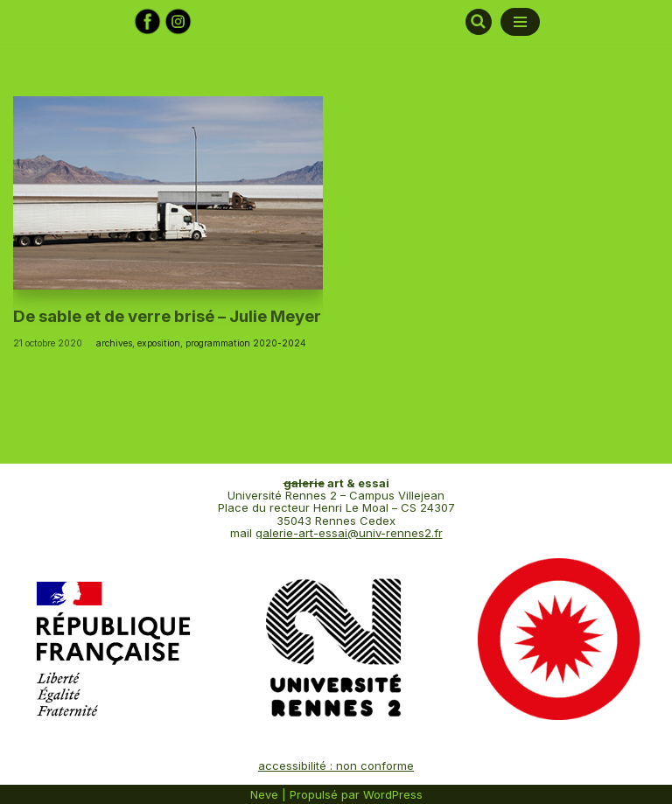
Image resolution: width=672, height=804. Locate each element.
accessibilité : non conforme (336, 766)
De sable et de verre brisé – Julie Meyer (167, 316)
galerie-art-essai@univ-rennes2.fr (349, 533)
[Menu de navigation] (520, 22)
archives (114, 343)
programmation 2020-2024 (246, 343)
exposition (159, 343)
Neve (264, 794)
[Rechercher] (479, 22)
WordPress (393, 794)
